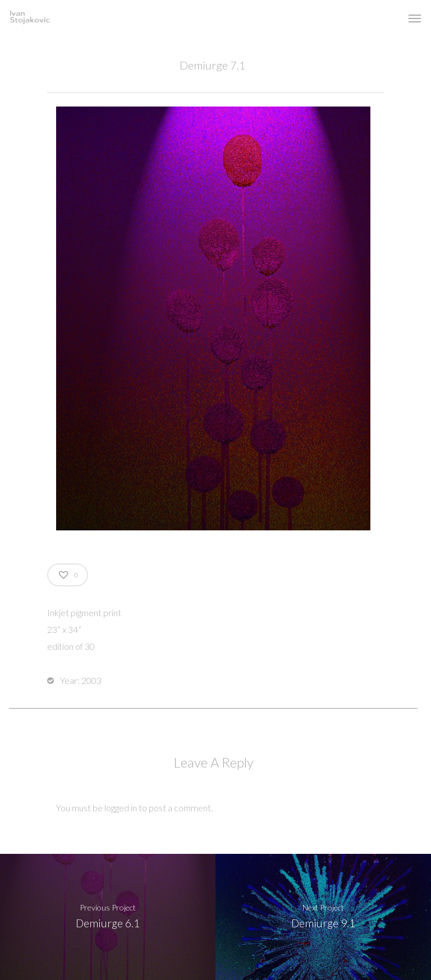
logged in (121, 808)
